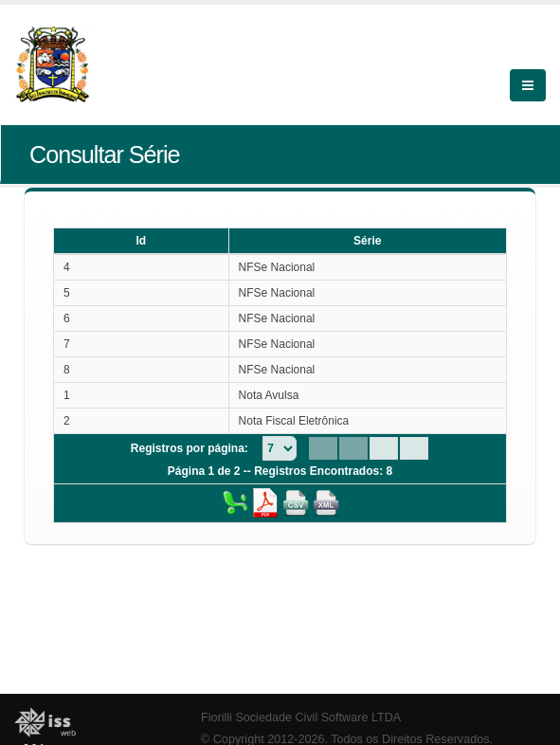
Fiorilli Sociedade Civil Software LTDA (301, 718)
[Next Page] (384, 448)
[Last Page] (414, 448)
